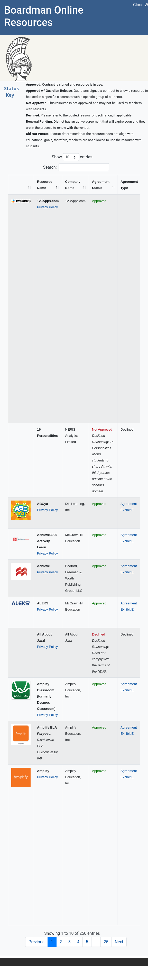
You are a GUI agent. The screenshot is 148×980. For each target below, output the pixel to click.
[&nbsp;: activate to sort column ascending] (21, 185)
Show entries (72, 157)
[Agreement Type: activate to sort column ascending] (132, 185)
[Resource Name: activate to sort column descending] (48, 185)
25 (106, 942)
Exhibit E (127, 510)
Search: (76, 167)
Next (119, 942)
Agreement (129, 504)
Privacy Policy (47, 207)
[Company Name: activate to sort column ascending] (76, 185)
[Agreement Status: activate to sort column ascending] (103, 185)
